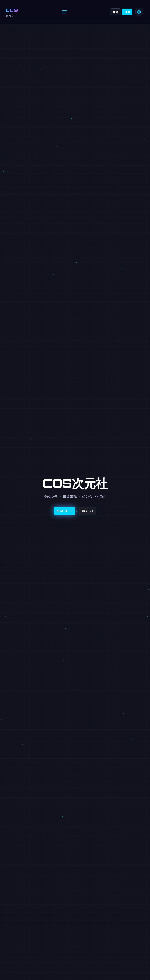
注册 (127, 12)
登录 (115, 12)
